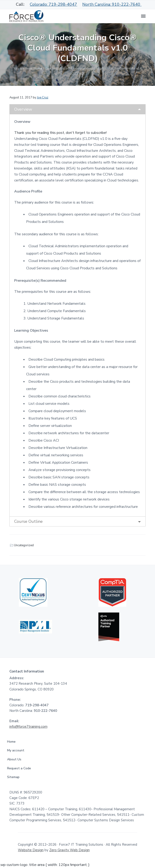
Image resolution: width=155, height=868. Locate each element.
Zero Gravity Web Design (69, 850)
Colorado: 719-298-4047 (53, 4)
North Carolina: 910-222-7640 (112, 4)
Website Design (31, 850)
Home (13, 742)
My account (17, 750)
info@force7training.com (28, 727)
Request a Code (21, 768)
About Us (16, 759)
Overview (23, 109)
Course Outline (28, 521)
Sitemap (15, 777)
